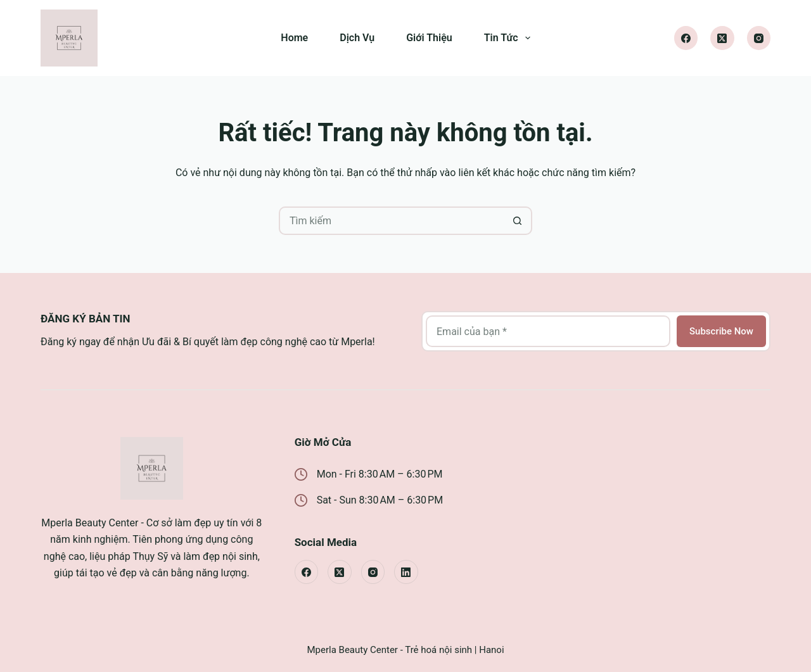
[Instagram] (759, 38)
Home (294, 38)
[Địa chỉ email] (548, 331)
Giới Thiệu (429, 38)
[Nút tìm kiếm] (518, 221)
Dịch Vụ (357, 38)
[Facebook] (686, 38)
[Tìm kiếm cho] (391, 221)
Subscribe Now (721, 331)
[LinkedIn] (406, 572)
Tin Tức (510, 38)
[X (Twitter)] (722, 38)
